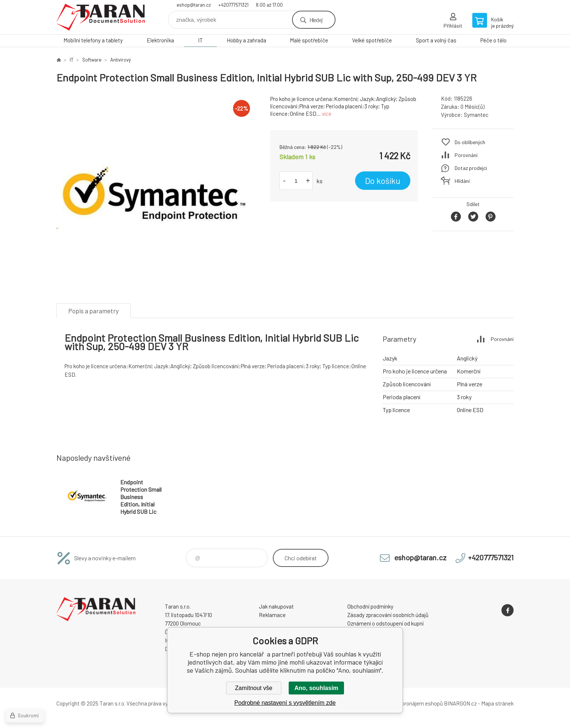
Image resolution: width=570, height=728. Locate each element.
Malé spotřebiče (309, 40)
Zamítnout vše (253, 688)
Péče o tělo (493, 40)
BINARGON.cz (460, 703)
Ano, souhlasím (316, 688)
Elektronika (160, 40)
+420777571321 (233, 5)
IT (200, 40)
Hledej (316, 20)
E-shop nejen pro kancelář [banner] (101, 17)
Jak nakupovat (276, 606)
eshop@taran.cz (194, 5)
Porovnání (466, 155)
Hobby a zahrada (246, 40)
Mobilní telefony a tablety (93, 40)
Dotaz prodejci (471, 168)
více (327, 114)
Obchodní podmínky (370, 606)
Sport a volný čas (436, 40)
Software (92, 60)
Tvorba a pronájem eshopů (411, 703)
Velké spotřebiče (372, 40)
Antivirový (121, 60)
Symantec (476, 115)
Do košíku (383, 181)
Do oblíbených (470, 142)
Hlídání (462, 181)
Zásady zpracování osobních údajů (388, 615)
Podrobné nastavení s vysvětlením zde (285, 703)
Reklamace (272, 615)
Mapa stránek (497, 703)
